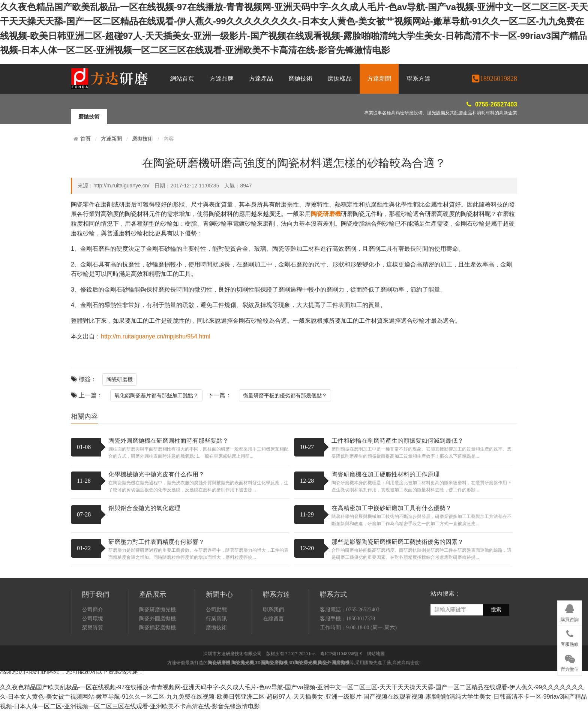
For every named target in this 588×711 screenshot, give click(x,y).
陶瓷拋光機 (243, 702)
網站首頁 (182, 79)
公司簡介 (93, 649)
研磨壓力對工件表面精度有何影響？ (156, 542)
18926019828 (494, 79)
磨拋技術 (300, 79)
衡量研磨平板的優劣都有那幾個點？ (285, 395)
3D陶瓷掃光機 (303, 702)
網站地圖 (376, 693)
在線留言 (273, 658)
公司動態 (216, 649)
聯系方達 (418, 79)
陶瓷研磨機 (120, 379)
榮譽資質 (93, 667)
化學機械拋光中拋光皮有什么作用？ (156, 474)
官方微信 (570, 662)
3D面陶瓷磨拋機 (271, 702)
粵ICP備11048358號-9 (341, 693)
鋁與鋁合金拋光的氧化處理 (144, 508)
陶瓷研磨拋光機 (157, 649)
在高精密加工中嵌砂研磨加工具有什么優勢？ (391, 508)
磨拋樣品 (340, 79)
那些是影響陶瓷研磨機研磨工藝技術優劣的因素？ (397, 542)
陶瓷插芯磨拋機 (157, 667)
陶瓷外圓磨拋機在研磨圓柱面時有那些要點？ (168, 441)
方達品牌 (222, 79)
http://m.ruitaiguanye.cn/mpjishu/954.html (156, 336)
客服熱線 (570, 637)
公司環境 (93, 658)
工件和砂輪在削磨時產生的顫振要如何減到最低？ (397, 441)
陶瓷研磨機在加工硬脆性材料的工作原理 (385, 474)
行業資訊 (216, 658)
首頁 (85, 139)
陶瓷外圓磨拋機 (157, 658)
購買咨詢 (570, 612)
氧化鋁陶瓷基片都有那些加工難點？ (156, 395)
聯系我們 (273, 649)
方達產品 (261, 79)
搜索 (496, 649)
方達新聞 (379, 79)
